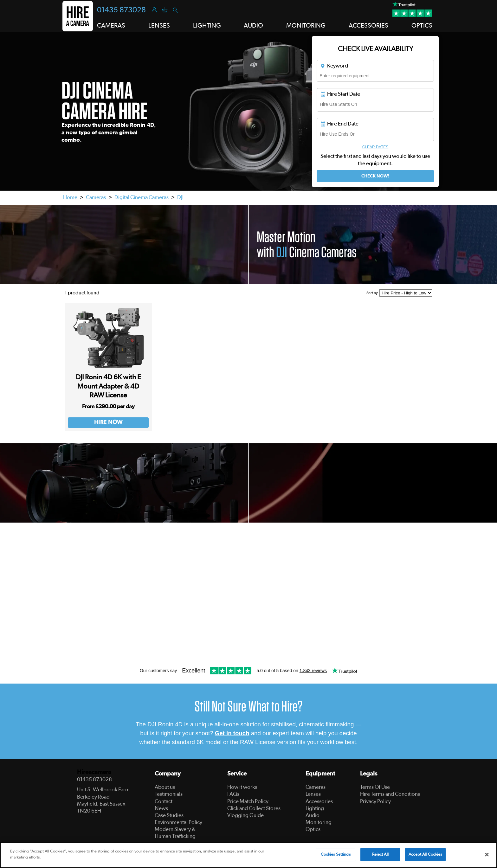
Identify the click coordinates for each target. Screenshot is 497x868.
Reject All (380, 855)
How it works (242, 787)
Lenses (313, 794)
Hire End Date (339, 124)
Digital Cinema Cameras (142, 197)
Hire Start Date (340, 94)
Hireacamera (94, 772)
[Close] (487, 855)
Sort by (372, 293)
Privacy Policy (375, 801)
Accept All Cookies (425, 855)
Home (70, 197)
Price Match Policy (248, 801)
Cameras (96, 197)
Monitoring (319, 822)
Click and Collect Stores (254, 808)
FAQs (233, 794)
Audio (313, 815)
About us (165, 787)
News (161, 808)
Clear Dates (375, 147)
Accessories (319, 801)
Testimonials (169, 794)
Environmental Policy (178, 822)
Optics (313, 829)
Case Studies (169, 815)
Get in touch (232, 733)
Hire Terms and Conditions (390, 794)
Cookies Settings (336, 855)
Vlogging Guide (245, 815)
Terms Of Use (375, 787)
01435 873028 (121, 10)
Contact (164, 801)
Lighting (315, 808)
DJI (180, 197)
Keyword (334, 66)
